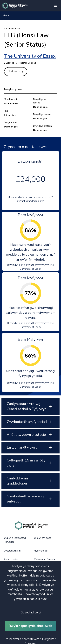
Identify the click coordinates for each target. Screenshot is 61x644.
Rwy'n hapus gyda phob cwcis (30, 626)
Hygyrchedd (41, 551)
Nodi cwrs (15, 71)
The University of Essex (30, 56)
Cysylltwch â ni (12, 551)
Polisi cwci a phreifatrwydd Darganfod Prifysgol (31, 640)
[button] (7, 16)
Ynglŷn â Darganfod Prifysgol (15, 540)
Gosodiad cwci (31, 612)
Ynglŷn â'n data (42, 538)
